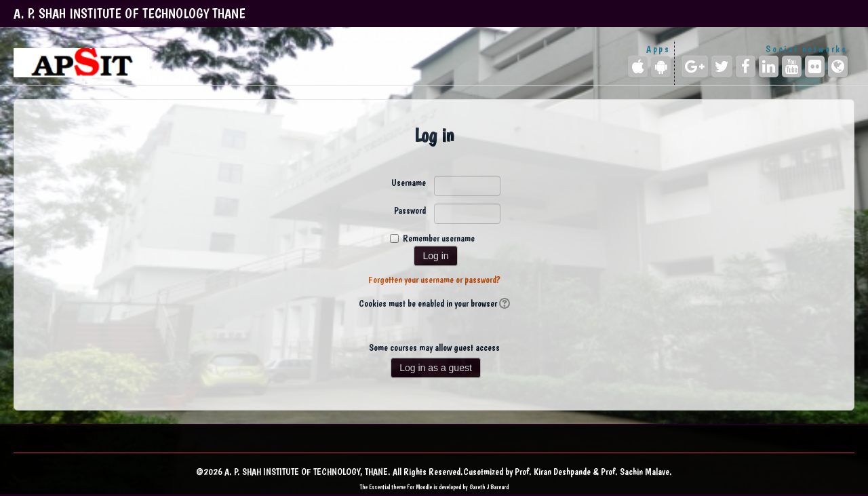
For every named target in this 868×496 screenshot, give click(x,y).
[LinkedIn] (769, 66)
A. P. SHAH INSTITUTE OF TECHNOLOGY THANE (130, 14)
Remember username (439, 238)
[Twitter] (722, 66)
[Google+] (695, 66)
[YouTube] (792, 66)
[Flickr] (815, 66)
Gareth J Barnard (489, 487)
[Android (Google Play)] (661, 66)
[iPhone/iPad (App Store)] (638, 66)
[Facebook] (746, 66)
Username (409, 183)
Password (410, 210)
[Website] (838, 66)
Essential (379, 487)
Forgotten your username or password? (434, 280)
